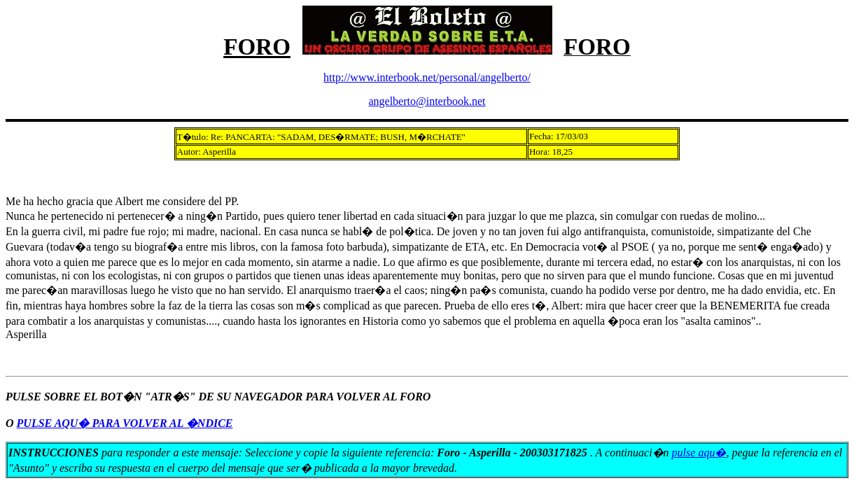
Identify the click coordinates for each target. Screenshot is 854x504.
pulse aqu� (699, 453)
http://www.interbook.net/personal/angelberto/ (427, 77)
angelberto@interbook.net (427, 101)
